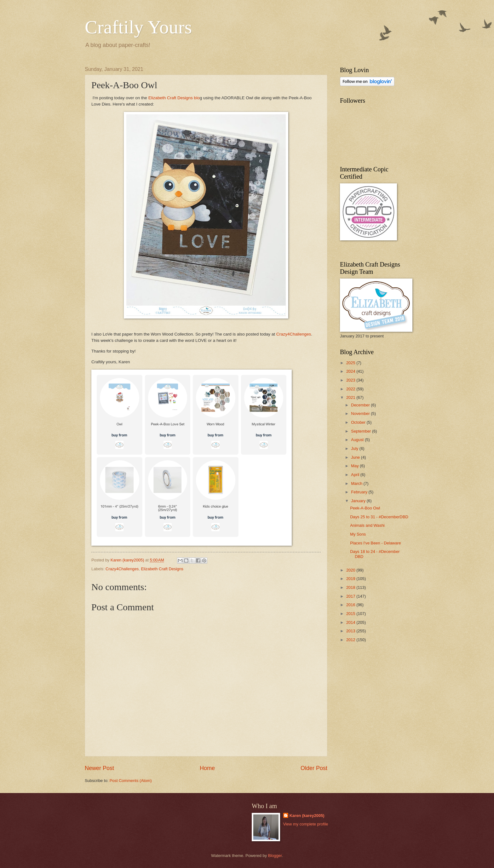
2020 (351, 570)
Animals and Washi (367, 525)
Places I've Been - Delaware (375, 543)
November (361, 414)
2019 (351, 579)
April (356, 475)
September (362, 431)
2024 (351, 371)
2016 (351, 605)
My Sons (358, 534)
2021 (351, 397)
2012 (351, 640)
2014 (351, 622)
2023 (351, 380)
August (358, 440)
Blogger (275, 856)
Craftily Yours (138, 27)
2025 (351, 363)
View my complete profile (306, 824)
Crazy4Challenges (294, 334)
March (357, 483)
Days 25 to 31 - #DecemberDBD (379, 517)
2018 (351, 587)
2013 (351, 631)
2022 (351, 389)
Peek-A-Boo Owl (365, 508)
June (356, 457)
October (359, 422)
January (359, 501)
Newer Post (99, 768)
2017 (351, 596)
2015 (351, 614)
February (360, 492)
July (355, 448)
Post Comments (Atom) (131, 781)
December (361, 405)
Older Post (314, 768)
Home (207, 768)
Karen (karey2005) (307, 816)
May (355, 466)
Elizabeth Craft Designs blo (174, 98)
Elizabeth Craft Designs (162, 569)
